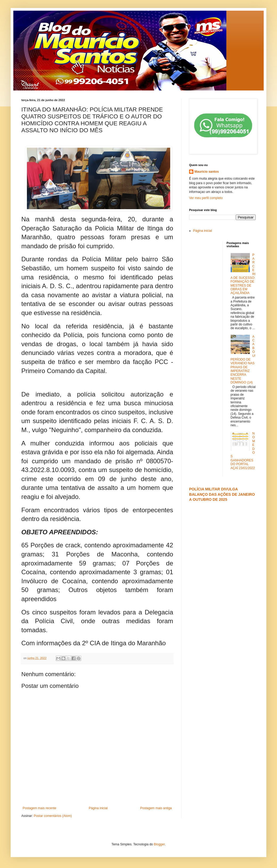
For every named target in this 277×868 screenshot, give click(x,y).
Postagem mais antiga (156, 808)
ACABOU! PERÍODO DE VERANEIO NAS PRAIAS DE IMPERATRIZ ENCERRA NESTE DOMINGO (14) (243, 360)
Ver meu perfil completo (206, 198)
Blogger (159, 844)
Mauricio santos (207, 172)
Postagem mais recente (39, 808)
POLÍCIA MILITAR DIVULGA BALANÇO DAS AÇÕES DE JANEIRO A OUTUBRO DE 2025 (222, 494)
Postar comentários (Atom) (53, 816)
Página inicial (98, 808)
